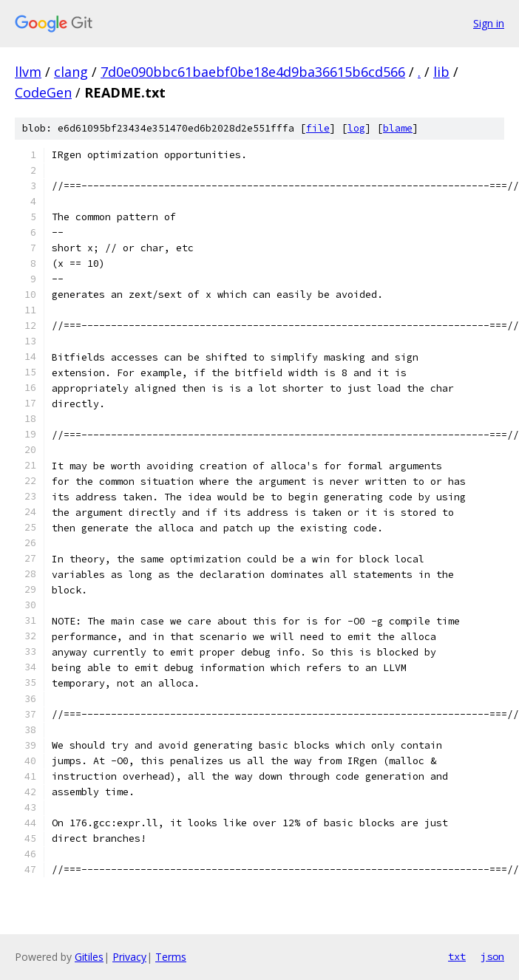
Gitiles (89, 957)
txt (457, 956)
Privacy (129, 957)
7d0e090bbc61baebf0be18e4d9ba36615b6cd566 (253, 72)
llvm (28, 72)
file (318, 128)
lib (441, 72)
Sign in (489, 23)
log (356, 128)
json (492, 956)
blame (398, 128)
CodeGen (43, 92)
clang (71, 72)
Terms (171, 957)
